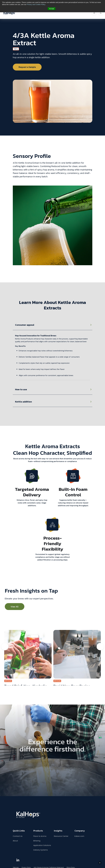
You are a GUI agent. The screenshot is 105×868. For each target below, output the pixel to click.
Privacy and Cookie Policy (36, 4)
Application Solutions (42, 845)
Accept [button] (52, 9)
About (15, 841)
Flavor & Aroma (40, 836)
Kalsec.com (79, 836)
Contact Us (18, 836)
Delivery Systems (41, 850)
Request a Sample (27, 67)
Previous (5, 647)
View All (15, 607)
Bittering (37, 841)
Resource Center (61, 836)
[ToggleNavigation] (94, 13)
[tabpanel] (53, 352)
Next (100, 647)
